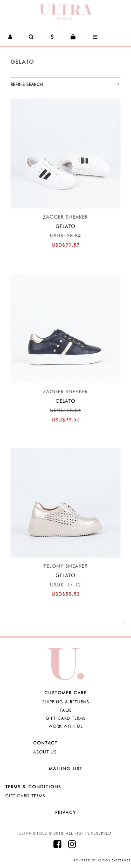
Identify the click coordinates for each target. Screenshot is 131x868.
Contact (45, 743)
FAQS (66, 710)
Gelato (22, 62)
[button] (11, 37)
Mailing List (66, 769)
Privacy (66, 812)
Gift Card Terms (66, 718)
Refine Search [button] (65, 84)
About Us (45, 752)
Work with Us (66, 726)
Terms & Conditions (33, 787)
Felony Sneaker (66, 566)
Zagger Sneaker (65, 217)
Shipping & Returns (66, 702)
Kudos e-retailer (114, 860)
